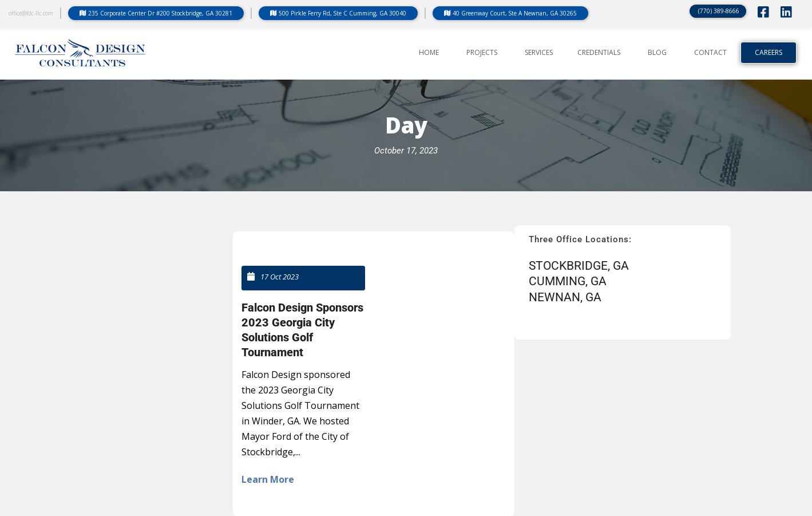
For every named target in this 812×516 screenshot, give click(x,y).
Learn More (268, 479)
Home (429, 53)
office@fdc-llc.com (31, 13)
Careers (769, 53)
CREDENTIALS (599, 53)
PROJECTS (482, 53)
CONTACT (710, 53)
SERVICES (539, 53)
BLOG (657, 53)
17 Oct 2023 (280, 277)
